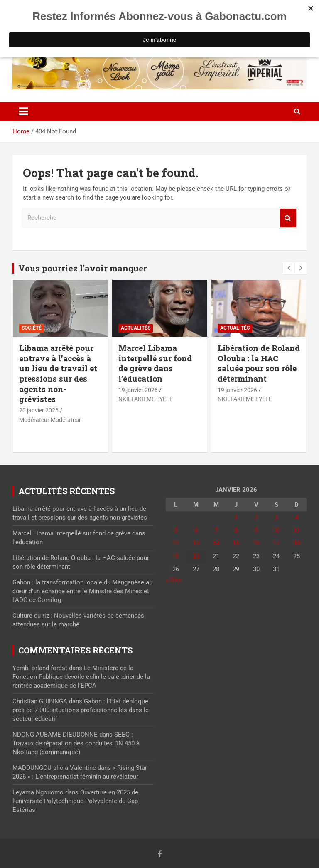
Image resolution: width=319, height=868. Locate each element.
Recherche (288, 218)
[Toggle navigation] (23, 111)
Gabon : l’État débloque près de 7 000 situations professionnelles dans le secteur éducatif (81, 710)
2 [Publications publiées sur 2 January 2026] (256, 518)
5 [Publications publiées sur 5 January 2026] (176, 530)
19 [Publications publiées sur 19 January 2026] (176, 556)
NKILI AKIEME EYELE (146, 399)
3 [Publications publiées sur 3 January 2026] (276, 518)
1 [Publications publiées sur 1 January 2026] (236, 518)
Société (32, 328)
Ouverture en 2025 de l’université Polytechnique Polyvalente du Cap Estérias (75, 801)
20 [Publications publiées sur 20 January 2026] (196, 556)
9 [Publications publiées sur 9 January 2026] (256, 530)
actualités (136, 328)
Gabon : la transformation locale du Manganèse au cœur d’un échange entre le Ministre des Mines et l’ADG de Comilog (82, 591)
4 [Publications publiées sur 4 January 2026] (297, 518)
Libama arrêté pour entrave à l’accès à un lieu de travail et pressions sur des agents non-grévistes (58, 373)
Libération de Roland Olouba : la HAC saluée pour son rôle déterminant (259, 363)
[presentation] (289, 268)
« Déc (173, 580)
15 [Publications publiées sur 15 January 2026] (236, 543)
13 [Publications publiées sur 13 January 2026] (196, 543)
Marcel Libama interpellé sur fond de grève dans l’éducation (155, 363)
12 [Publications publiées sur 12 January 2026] (176, 543)
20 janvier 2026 (39, 410)
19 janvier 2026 (138, 390)
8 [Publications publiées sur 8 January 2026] (236, 530)
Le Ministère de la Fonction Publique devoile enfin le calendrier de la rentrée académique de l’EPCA (81, 677)
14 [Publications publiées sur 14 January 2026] (216, 543)
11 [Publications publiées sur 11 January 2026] (297, 530)
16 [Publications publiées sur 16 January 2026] (256, 543)
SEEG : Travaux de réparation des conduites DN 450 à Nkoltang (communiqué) (76, 743)
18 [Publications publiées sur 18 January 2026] (297, 543)
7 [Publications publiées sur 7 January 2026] (216, 530)
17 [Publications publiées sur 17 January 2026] (276, 543)
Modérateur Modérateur (50, 420)
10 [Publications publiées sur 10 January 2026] (276, 530)
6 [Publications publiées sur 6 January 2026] (196, 530)
